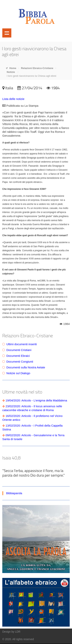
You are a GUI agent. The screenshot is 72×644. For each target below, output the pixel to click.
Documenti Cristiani (19, 350)
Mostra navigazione (7, 33)
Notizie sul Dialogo (18, 373)
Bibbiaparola (14, 493)
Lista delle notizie (13, 99)
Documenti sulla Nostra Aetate (26, 367)
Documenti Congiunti (20, 362)
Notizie (11, 72)
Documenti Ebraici (18, 356)
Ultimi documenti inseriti (22, 344)
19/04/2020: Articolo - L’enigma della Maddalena (36, 400)
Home (13, 68)
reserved (29, 639)
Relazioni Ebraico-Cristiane (37, 68)
